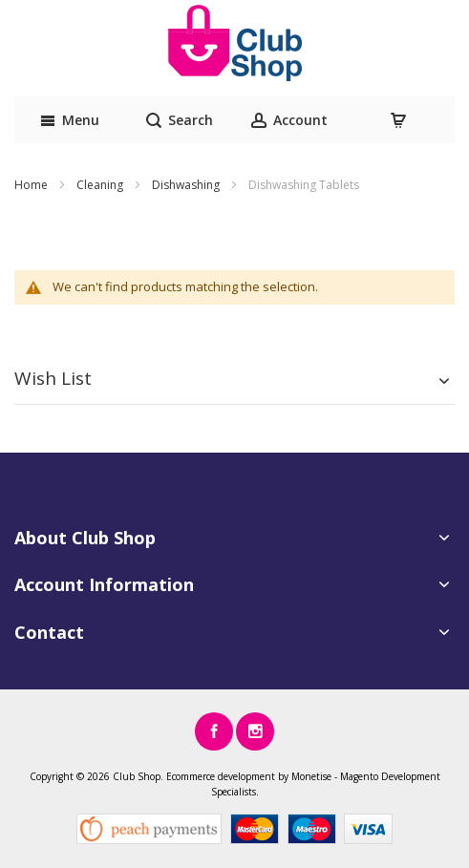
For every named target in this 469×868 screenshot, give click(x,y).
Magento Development (390, 776)
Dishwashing (187, 185)
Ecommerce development (221, 776)
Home (32, 185)
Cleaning (101, 185)
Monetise (311, 776)
